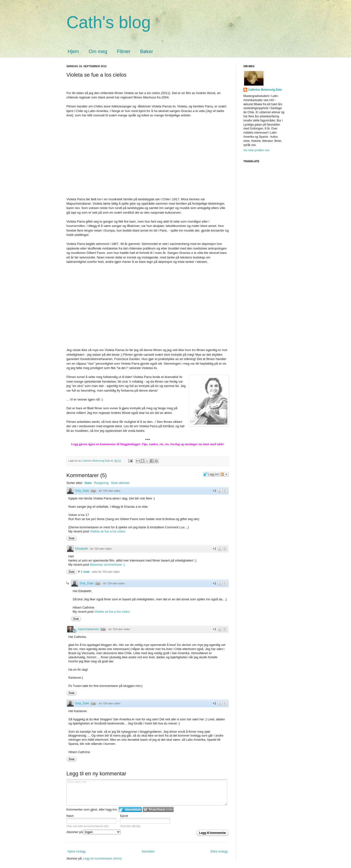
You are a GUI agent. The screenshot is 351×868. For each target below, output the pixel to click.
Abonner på (93, 832)
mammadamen (88, 629)
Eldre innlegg (219, 852)
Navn (70, 816)
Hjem (73, 51)
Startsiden (148, 852)
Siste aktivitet (120, 483)
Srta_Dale (82, 491)
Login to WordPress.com (158, 809)
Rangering (101, 483)
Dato (88, 483)
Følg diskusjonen (224, 474)
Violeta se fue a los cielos (108, 531)
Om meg (98, 51)
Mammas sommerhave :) (107, 565)
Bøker (147, 51)
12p (103, 629)
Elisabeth (82, 549)
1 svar (86, 572)
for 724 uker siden (110, 491)
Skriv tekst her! (147, 792)
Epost (124, 816)
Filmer (124, 51)
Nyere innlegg (77, 852)
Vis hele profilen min (256, 150)
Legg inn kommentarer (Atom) (102, 859)
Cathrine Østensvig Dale (96, 461)
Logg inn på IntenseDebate (130, 809)
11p (93, 491)
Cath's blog (109, 22)
